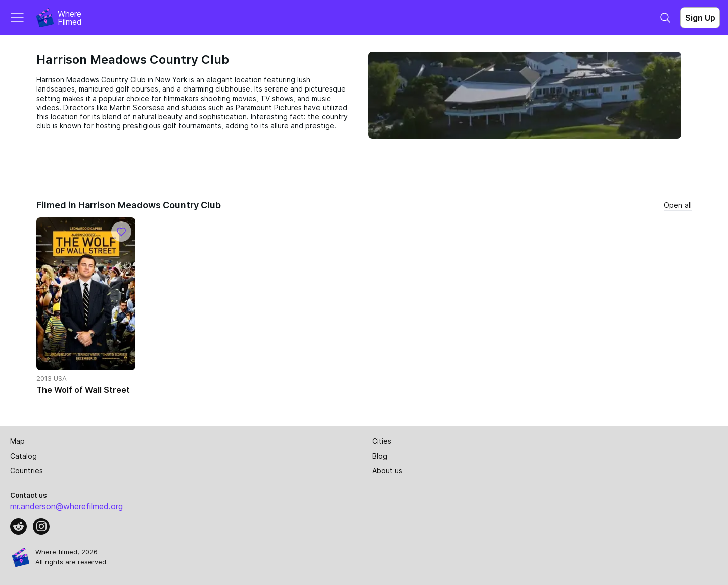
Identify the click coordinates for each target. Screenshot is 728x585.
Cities (382, 441)
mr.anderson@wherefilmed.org (66, 506)
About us (387, 470)
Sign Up (700, 18)
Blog (380, 456)
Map (17, 441)
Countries (27, 470)
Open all (678, 205)
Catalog (24, 456)
